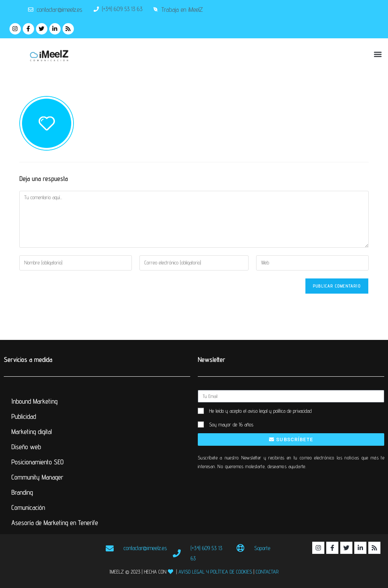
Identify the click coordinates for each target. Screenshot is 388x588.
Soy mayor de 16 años (231, 424)
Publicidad (24, 416)
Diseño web (26, 447)
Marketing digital (32, 432)
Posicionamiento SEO (38, 462)
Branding (22, 492)
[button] (378, 54)
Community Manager (37, 477)
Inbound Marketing (34, 401)
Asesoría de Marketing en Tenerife (55, 523)
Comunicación (28, 507)
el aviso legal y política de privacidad (277, 411)
